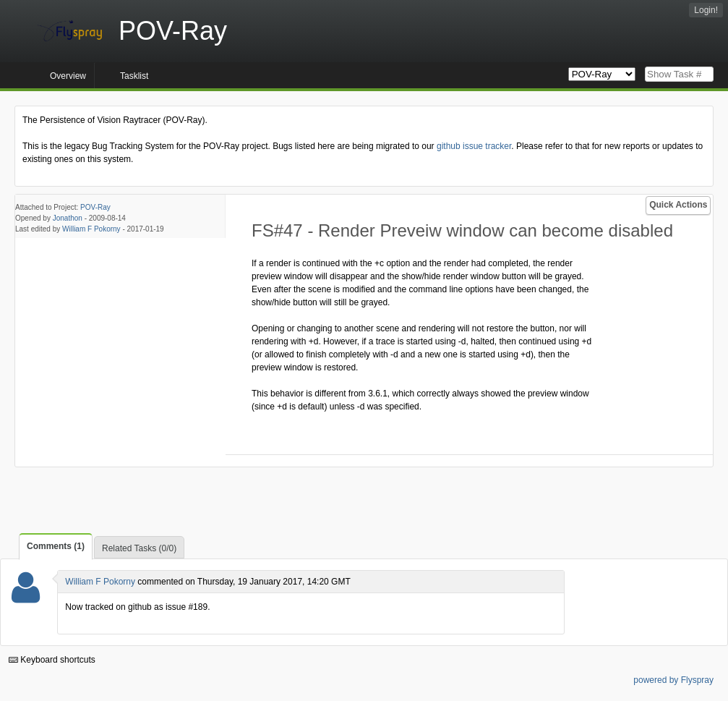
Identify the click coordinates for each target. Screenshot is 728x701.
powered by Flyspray (673, 680)
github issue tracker (474, 146)
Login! (706, 10)
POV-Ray (95, 207)
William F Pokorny (91, 229)
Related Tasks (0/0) (139, 548)
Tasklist (134, 76)
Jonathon (68, 218)
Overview (68, 76)
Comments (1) (56, 546)
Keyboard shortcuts (52, 660)
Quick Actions (678, 205)
